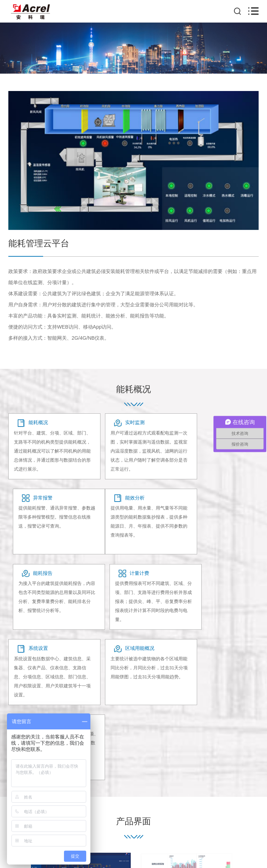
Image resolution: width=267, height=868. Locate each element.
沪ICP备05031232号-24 (127, 842)
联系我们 (188, 789)
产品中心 (102, 789)
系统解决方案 (158, 789)
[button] (249, 727)
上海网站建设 (183, 842)
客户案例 (128, 789)
